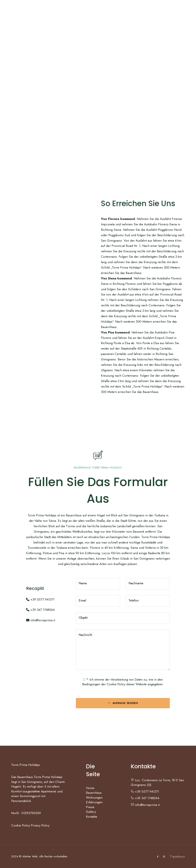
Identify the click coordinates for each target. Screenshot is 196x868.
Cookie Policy (116, 684)
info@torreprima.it (41, 620)
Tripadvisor (177, 856)
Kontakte (156, 10)
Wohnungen (69, 10)
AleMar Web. (30, 856)
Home (24, 10)
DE (173, 10)
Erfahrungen (99, 10)
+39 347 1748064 (40, 610)
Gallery (138, 10)
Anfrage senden (125, 703)
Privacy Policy (40, 825)
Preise (121, 10)
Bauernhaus (43, 10)
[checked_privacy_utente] (84, 679)
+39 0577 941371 (40, 599)
